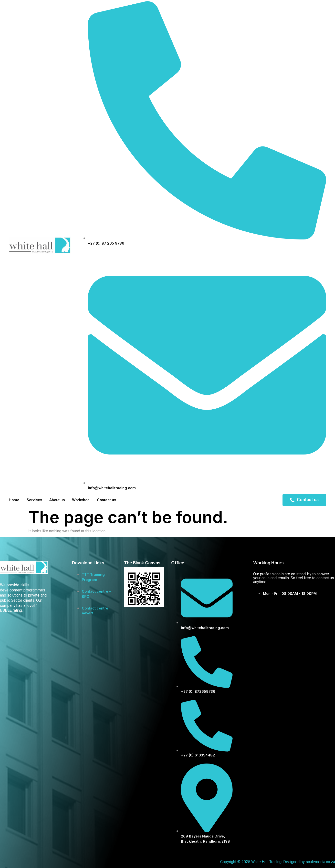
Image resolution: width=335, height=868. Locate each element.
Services (34, 500)
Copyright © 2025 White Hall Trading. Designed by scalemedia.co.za (278, 862)
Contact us (106, 500)
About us (57, 500)
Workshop (81, 500)
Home (14, 500)
